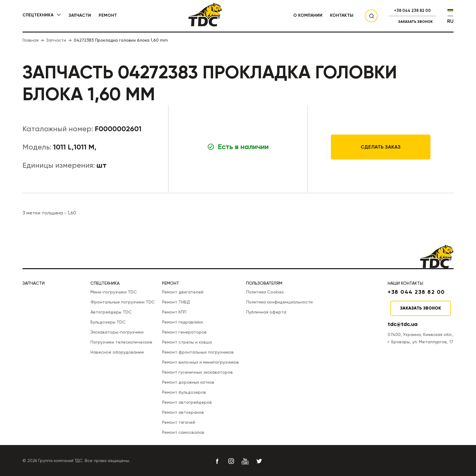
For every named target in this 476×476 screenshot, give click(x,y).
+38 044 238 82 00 (412, 10)
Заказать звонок (415, 22)
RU (450, 21)
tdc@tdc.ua (403, 324)
